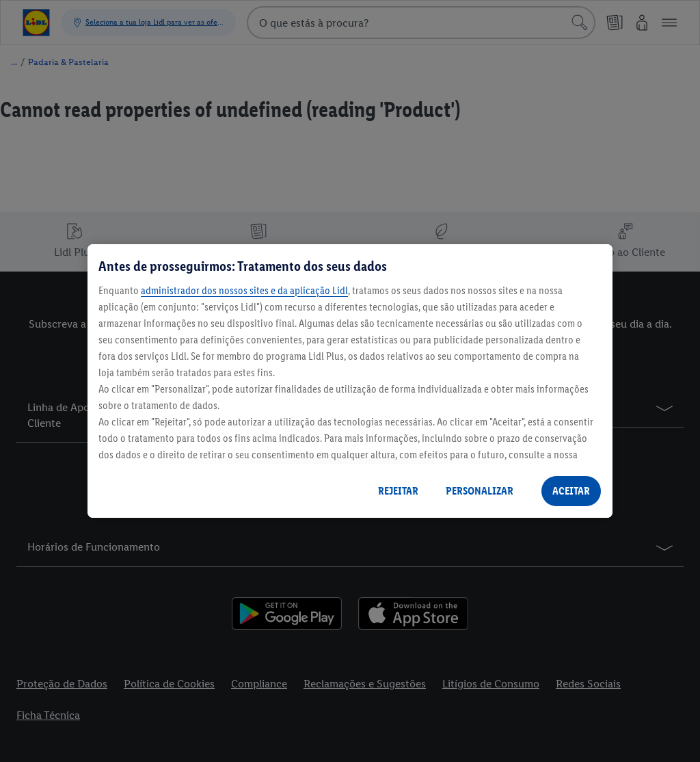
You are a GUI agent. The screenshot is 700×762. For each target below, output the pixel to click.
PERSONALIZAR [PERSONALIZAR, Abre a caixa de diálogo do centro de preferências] (480, 491)
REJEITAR (398, 491)
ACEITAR (571, 491)
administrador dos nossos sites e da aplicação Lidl (244, 290)
